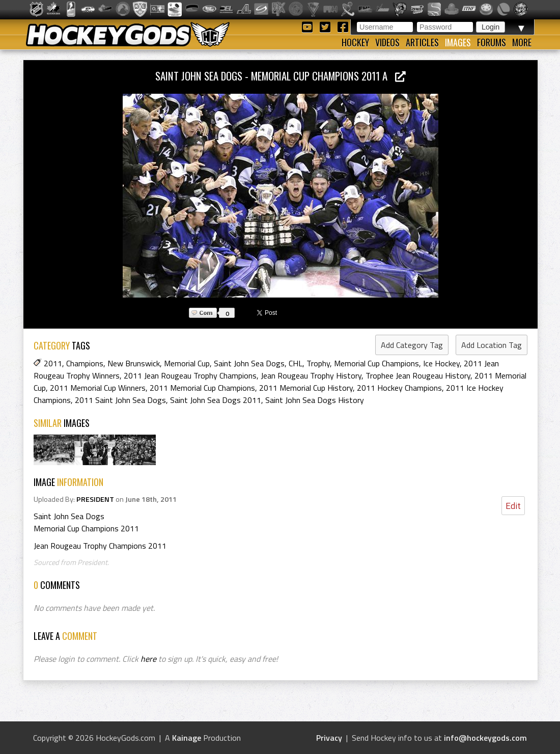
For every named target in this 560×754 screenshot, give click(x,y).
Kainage (187, 738)
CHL (296, 363)
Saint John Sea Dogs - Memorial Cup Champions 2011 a (281, 76)
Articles (422, 42)
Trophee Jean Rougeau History (418, 375)
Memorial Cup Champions (376, 363)
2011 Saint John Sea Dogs (120, 400)
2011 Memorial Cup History (306, 388)
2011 (53, 363)
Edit (513, 506)
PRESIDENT (95, 499)
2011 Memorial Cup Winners (98, 388)
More (522, 42)
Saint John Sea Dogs (249, 363)
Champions (85, 363)
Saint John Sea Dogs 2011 (216, 400)
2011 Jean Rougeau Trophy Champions (190, 375)
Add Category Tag (412, 345)
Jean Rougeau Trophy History (311, 375)
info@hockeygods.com (485, 738)
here (148, 659)
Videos (387, 42)
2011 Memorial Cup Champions (202, 388)
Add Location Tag (492, 345)
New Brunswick (134, 363)
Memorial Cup (187, 363)
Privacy (329, 738)
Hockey (355, 42)
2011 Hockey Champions (399, 388)
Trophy (318, 363)
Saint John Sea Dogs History (315, 400)
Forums (492, 42)
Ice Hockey (441, 363)
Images (458, 42)
